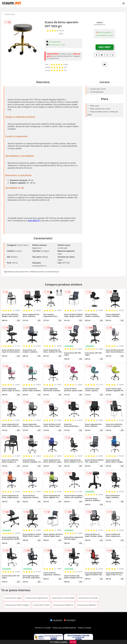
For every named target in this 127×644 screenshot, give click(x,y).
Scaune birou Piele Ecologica (17, 605)
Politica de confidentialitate (64, 628)
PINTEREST (70, 620)
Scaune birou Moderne (63, 605)
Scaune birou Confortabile (63, 598)
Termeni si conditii (43, 628)
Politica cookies (85, 628)
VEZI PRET (105, 47)
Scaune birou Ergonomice (37, 598)
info (18, 320)
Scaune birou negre (13, 598)
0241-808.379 (34, 221)
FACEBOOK (56, 620)
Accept (73, 642)
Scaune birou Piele (41, 605)
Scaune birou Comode (88, 598)
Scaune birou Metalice (87, 605)
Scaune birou (10, 14)
